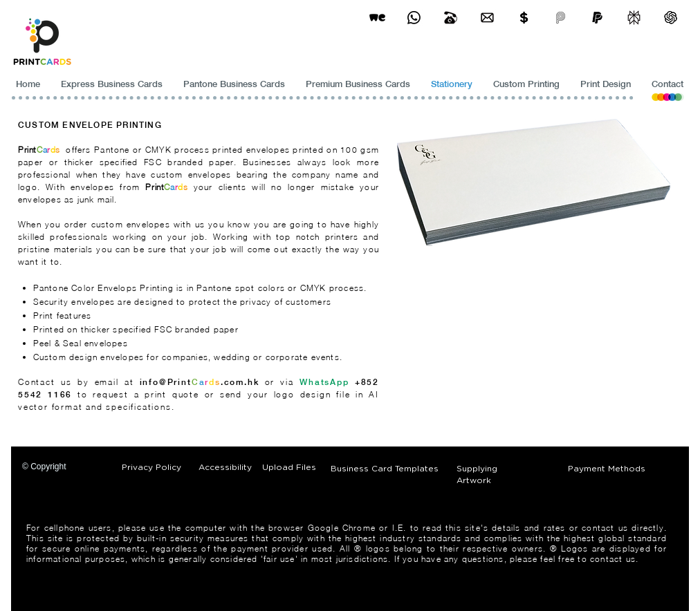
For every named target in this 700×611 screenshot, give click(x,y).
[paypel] (597, 18)
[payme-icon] (561, 18)
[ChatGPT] (671, 18)
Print (27, 150)
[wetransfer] (377, 18)
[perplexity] (634, 18)
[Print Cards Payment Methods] (524, 18)
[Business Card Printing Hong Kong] (414, 18)
